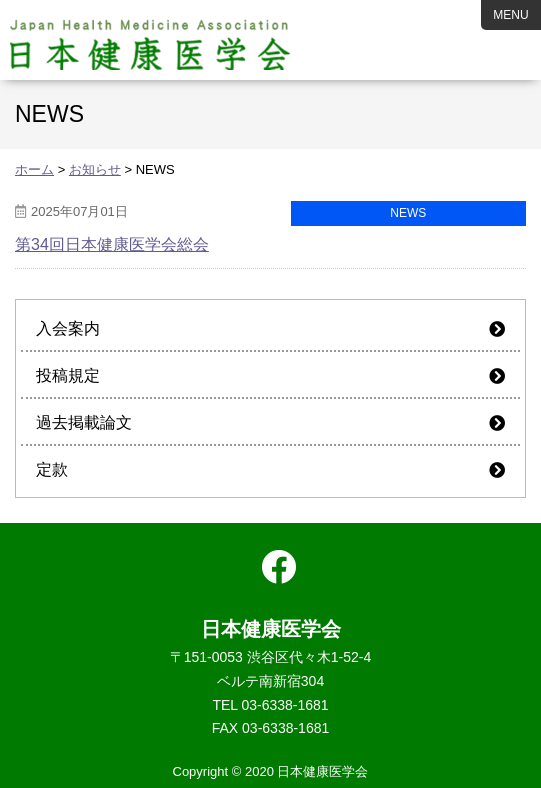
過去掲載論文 (84, 422)
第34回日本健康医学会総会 (112, 244)
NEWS (408, 213)
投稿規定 (68, 375)
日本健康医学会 (151, 40)
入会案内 (68, 328)
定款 (52, 469)
